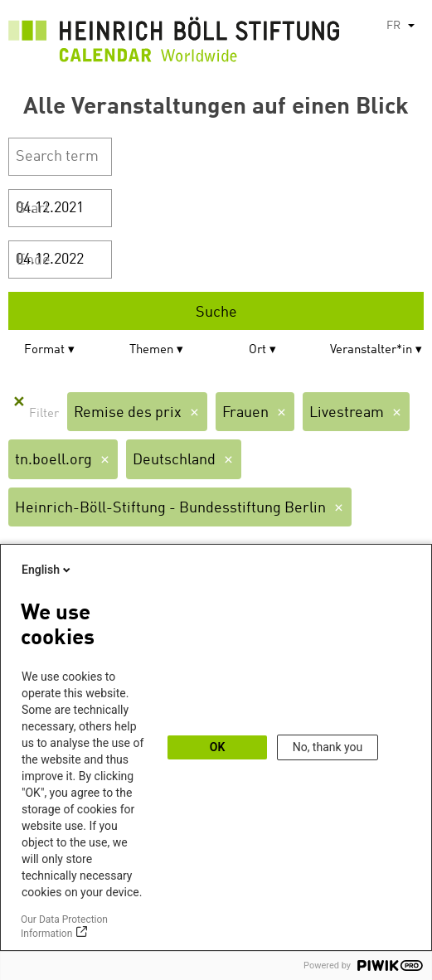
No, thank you (328, 747)
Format (44, 350)
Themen (151, 350)
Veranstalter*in (371, 350)
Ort (257, 350)
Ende (34, 260)
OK (218, 747)
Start (33, 209)
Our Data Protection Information (64, 927)
